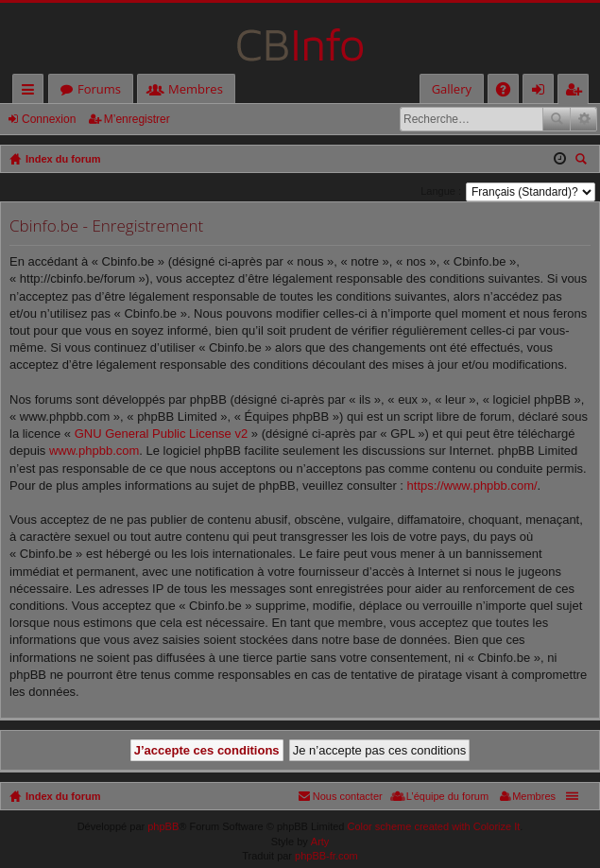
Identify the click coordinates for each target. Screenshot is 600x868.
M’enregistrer (137, 119)
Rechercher (557, 119)
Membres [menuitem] (534, 796)
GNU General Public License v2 (162, 434)
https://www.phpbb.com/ (472, 486)
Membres (196, 89)
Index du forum (63, 796)
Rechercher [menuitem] (583, 161)
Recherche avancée (583, 119)
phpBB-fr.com (326, 856)
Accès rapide (32, 92)
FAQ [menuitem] (509, 92)
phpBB (163, 826)
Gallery (452, 89)
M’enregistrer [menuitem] (577, 92)
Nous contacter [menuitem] (348, 796)
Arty (320, 842)
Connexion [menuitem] (542, 92)
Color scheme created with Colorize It (434, 826)
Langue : (441, 191)
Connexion (49, 119)
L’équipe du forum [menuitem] (447, 796)
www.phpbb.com (94, 451)
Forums (99, 89)
